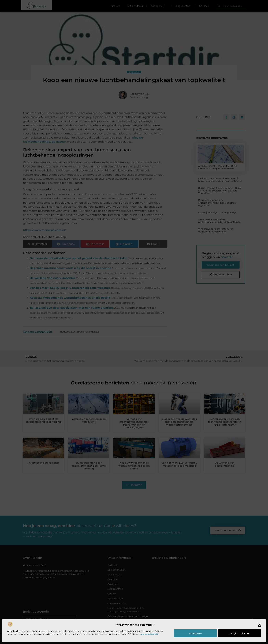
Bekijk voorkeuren (240, 633)
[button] (259, 625)
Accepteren (195, 633)
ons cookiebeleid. (149, 634)
